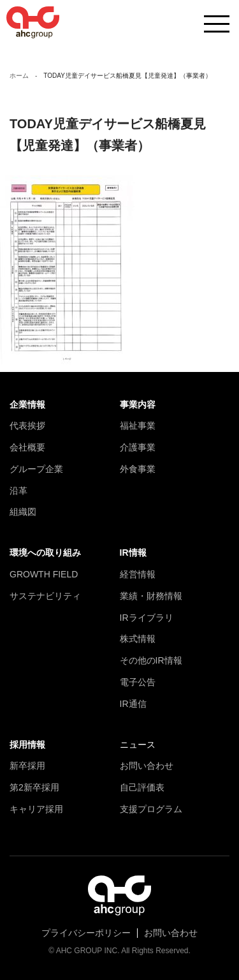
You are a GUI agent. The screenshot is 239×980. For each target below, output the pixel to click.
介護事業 (138, 447)
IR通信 (133, 704)
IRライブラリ (147, 618)
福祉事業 (138, 426)
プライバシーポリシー (86, 933)
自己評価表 (142, 787)
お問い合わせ (147, 766)
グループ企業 (36, 469)
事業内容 (138, 405)
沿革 (18, 491)
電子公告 (138, 682)
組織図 (23, 512)
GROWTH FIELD (44, 574)
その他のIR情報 (151, 660)
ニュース (138, 745)
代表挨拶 (27, 426)
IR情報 (133, 553)
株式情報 (138, 639)
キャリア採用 (36, 809)
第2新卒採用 (34, 787)
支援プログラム (151, 809)
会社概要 (27, 447)
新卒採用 (27, 766)
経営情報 (138, 574)
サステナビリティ (45, 596)
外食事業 (138, 469)
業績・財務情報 (151, 596)
